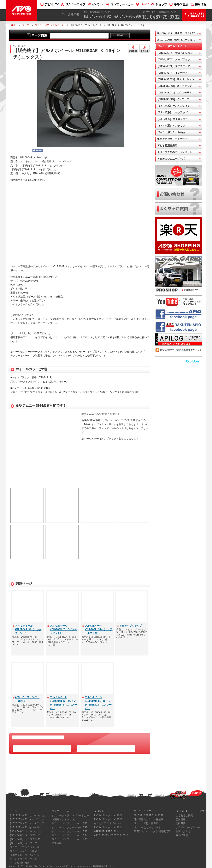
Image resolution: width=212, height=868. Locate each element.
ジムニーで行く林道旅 (146, 821)
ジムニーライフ (73, 5)
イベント (96, 5)
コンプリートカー (120, 5)
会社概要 (73, 15)
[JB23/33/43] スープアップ (175, 86)
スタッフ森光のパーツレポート (175, 152)
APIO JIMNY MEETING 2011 (111, 833)
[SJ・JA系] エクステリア (172, 119)
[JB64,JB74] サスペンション (175, 53)
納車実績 (57, 841)
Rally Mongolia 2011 (108, 825)
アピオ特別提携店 (167, 146)
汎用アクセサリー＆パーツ (172, 139)
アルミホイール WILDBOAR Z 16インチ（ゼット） (63, 627)
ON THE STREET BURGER (148, 813)
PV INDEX (182, 808)
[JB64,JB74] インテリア (172, 73)
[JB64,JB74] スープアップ (174, 60)
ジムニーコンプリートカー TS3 (70, 837)
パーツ (142, 5)
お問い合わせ (183, 829)
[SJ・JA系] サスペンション (174, 106)
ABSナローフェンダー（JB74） (27, 696)
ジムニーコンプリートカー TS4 (70, 833)
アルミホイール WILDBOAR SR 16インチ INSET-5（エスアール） (63, 700)
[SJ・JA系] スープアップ (172, 113)
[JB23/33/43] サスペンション (176, 79)
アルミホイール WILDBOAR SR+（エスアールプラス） (99, 627)
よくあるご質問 (184, 813)
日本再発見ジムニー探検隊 (148, 817)
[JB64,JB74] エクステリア (174, 66)
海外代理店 (179, 5)
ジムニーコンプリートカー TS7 (70, 829)
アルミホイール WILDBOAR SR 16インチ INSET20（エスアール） (98, 700)
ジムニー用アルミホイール (49, 25)
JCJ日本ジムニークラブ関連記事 (152, 829)
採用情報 (198, 5)
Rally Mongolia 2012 (108, 817)
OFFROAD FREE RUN (106, 829)
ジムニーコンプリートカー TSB (70, 825)
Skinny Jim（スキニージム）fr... (178, 33)
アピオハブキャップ (131, 623)
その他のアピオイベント (108, 821)
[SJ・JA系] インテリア (171, 126)
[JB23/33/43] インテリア (173, 99)
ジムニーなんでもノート (147, 825)
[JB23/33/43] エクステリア (175, 93)
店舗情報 (181, 817)
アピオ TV (49, 5)
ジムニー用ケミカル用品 (171, 132)
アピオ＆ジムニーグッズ (171, 159)
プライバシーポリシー (188, 825)
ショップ (159, 5)
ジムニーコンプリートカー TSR (70, 821)
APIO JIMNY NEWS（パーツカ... (177, 40)
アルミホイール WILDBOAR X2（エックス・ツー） (28, 627)
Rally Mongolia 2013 (108, 813)
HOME (13, 25)
